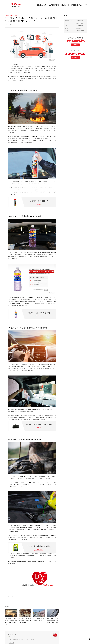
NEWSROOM (65, 5)
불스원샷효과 (68, 20)
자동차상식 (68, 28)
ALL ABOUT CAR (53, 5)
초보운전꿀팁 (80, 20)
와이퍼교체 (68, 31)
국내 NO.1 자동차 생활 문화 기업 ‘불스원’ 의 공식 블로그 (21, 639)
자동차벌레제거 (81, 31)
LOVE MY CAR (42, 5)
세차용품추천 (80, 26)
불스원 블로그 (12, 634)
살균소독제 (80, 28)
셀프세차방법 (80, 23)
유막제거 (67, 26)
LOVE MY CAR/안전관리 (12, 15)
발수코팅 (67, 23)
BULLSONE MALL (76, 5)
